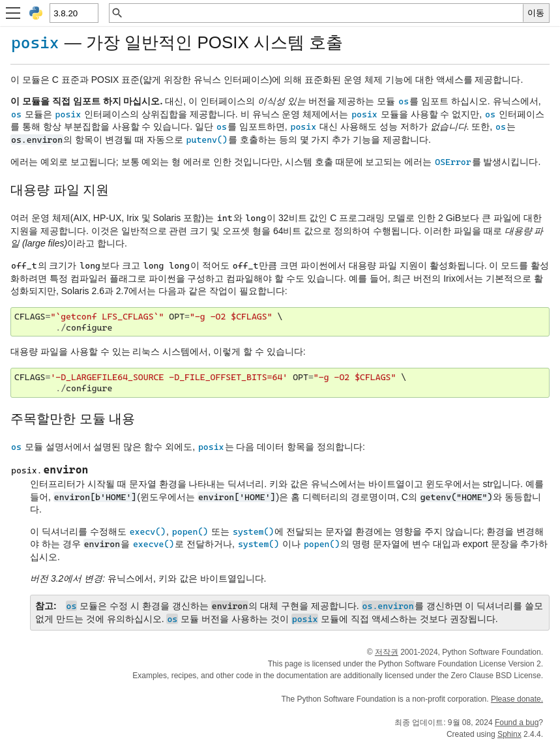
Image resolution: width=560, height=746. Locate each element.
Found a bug (517, 723)
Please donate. (517, 699)
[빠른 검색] (323, 13)
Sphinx (509, 734)
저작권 (387, 652)
